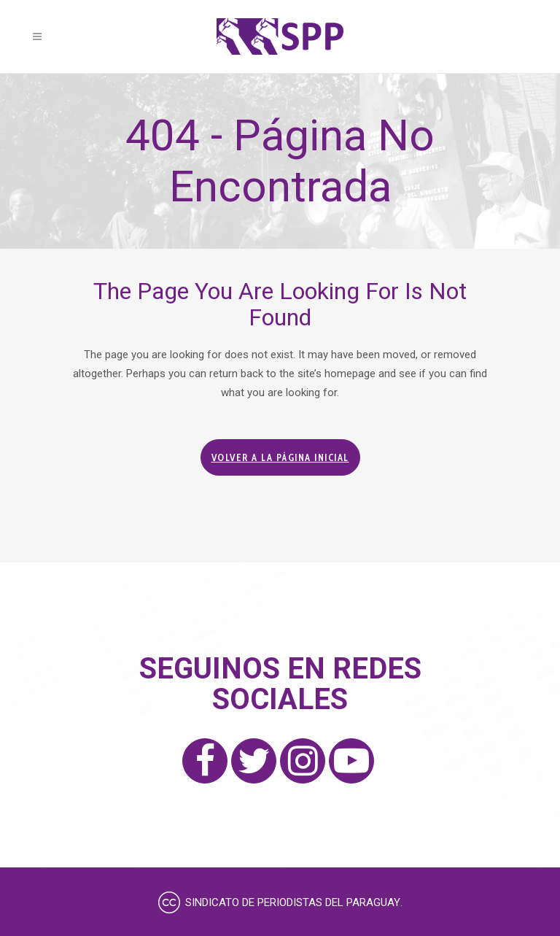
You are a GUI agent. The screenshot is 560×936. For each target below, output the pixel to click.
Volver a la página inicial (280, 457)
